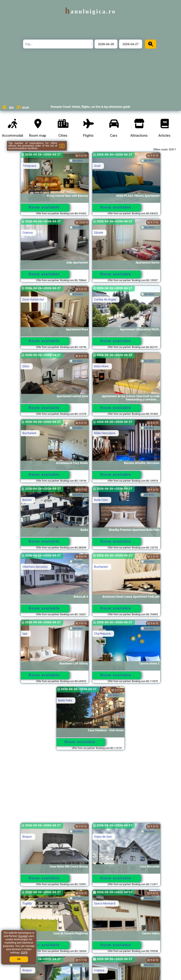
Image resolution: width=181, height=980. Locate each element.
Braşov (27, 837)
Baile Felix (101, 500)
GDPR (24, 953)
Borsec (27, 500)
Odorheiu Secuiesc (35, 567)
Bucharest (29, 433)
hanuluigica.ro (90, 11)
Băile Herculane (105, 433)
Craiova (27, 233)
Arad (97, 166)
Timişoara (29, 166)
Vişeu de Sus (103, 837)
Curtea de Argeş (105, 299)
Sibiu (26, 366)
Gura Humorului (33, 299)
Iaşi (25, 634)
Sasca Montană (105, 903)
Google (23, 936)
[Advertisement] (90, 789)
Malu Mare (101, 366)
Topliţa (27, 903)
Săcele (99, 233)
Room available (44, 207)
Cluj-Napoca (102, 634)
